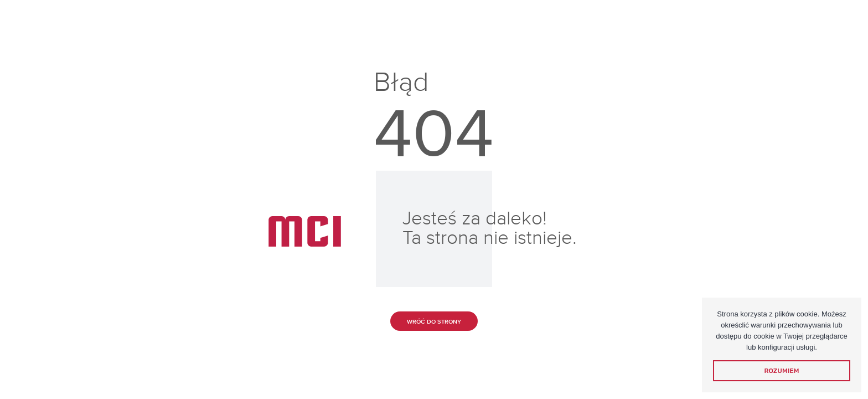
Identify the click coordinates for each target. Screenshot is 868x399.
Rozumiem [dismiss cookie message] (782, 371)
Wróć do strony (434, 322)
